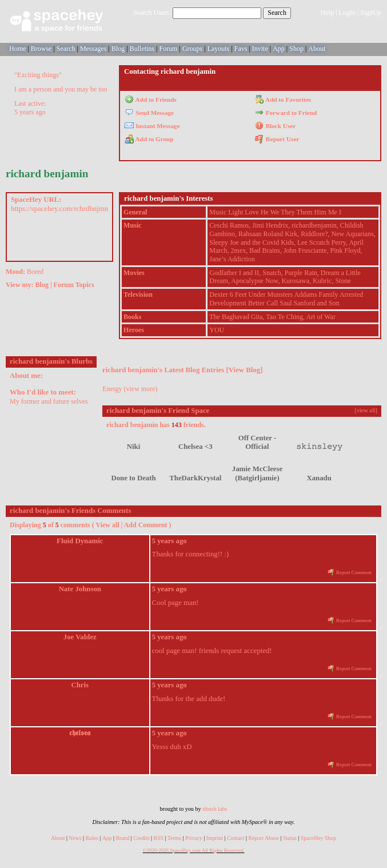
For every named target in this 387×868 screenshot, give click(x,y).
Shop (296, 49)
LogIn (347, 13)
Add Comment (146, 525)
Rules (92, 838)
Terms (174, 838)
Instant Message (152, 126)
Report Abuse (264, 838)
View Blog (244, 370)
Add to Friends (151, 99)
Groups (192, 49)
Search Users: (152, 13)
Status (290, 838)
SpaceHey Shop (318, 838)
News (75, 838)
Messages (93, 49)
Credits (141, 838)
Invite (260, 49)
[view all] (366, 410)
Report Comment (350, 572)
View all (107, 525)
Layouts (219, 49)
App (279, 49)
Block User (276, 126)
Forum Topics (74, 285)
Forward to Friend (286, 113)
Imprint (215, 838)
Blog (118, 49)
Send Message (149, 113)
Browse (41, 49)
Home (17, 49)
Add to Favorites (283, 99)
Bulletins (142, 49)
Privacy (194, 838)
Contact (236, 838)
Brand (122, 838)
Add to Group (149, 139)
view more (141, 389)
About (317, 49)
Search (277, 13)
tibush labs (215, 809)
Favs (241, 49)
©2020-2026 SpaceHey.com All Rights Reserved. (194, 850)
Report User (277, 139)
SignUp (371, 13)
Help (327, 13)
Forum (168, 49)
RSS (158, 838)
